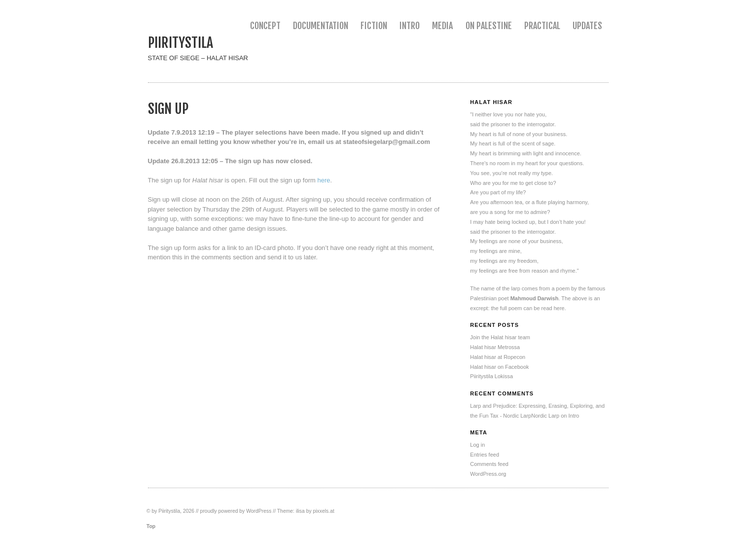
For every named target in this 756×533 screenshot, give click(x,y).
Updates (587, 26)
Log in (477, 445)
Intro (410, 26)
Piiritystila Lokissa (491, 376)
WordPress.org (488, 474)
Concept (265, 26)
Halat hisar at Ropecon (498, 357)
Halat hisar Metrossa (495, 347)
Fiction (374, 26)
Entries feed (485, 455)
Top (151, 526)
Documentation (321, 26)
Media (442, 26)
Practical (542, 26)
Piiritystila (180, 43)
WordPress (259, 511)
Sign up (168, 109)
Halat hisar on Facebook (499, 367)
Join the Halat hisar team (500, 337)
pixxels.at (324, 511)
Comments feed (489, 464)
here (324, 180)
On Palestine (489, 26)
